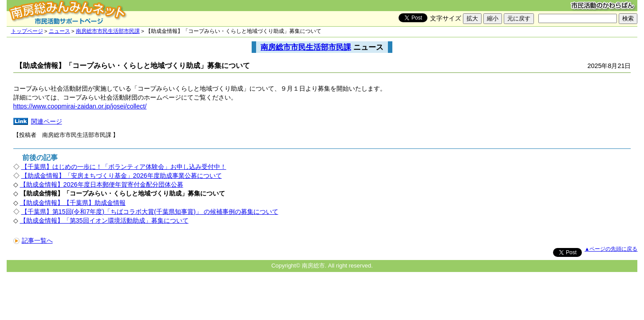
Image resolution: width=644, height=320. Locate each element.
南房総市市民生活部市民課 (108, 31)
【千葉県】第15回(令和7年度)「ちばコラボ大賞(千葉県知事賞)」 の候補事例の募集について (150, 212)
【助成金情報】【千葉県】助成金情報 (73, 203)
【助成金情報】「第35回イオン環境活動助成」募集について (104, 220)
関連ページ (47, 121)
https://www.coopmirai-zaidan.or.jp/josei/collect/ (80, 106)
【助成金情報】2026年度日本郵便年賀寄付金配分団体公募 (102, 184)
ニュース (59, 31)
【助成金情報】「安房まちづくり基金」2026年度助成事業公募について (122, 176)
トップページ (27, 31)
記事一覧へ (33, 240)
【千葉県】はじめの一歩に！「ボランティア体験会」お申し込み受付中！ (124, 167)
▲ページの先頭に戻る (611, 249)
